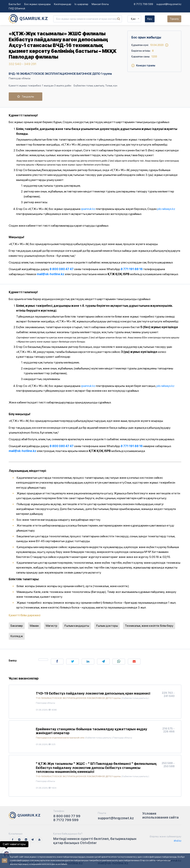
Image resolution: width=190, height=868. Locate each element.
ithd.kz (177, 841)
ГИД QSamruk (17, 8)
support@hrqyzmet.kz (169, 4)
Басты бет (15, 4)
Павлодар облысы (20, 78)
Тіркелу (174, 19)
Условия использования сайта (160, 815)
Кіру (150, 19)
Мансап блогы (100, 4)
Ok (5, 860)
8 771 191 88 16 (132, 269)
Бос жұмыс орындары (37, 4)
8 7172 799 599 (143, 4)
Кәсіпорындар (63, 4)
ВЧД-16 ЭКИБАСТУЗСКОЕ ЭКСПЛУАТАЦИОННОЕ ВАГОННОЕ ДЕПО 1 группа (60, 74)
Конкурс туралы (143, 65)
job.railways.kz (166, 209)
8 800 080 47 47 (62, 269)
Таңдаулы (26, 96)
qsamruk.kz (88, 209)
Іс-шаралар (81, 4)
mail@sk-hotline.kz (50, 274)
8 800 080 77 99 (67, 816)
